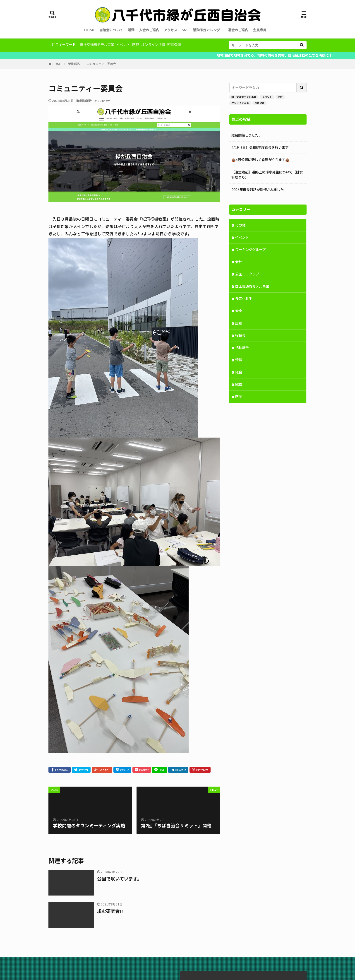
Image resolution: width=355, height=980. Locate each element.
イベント (123, 45)
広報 (239, 324)
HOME (90, 30)
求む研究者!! (110, 911)
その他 (240, 226)
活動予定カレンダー (208, 30)
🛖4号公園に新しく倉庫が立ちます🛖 (260, 160)
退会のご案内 (238, 30)
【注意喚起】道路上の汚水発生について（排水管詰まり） (267, 175)
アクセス (171, 30)
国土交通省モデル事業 (97, 45)
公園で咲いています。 (119, 879)
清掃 (239, 360)
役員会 (240, 336)
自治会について (111, 30)
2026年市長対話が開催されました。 (259, 190)
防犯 (136, 45)
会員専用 (260, 30)
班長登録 (174, 45)
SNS (185, 30)
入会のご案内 (149, 30)
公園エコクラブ (247, 274)
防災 (239, 397)
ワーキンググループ (250, 250)
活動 (131, 30)
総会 (239, 373)
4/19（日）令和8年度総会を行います (260, 147)
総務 (239, 385)
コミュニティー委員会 (101, 64)
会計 (239, 262)
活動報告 (74, 64)
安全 (239, 311)
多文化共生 (244, 299)
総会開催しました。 (247, 135)
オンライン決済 (153, 45)
